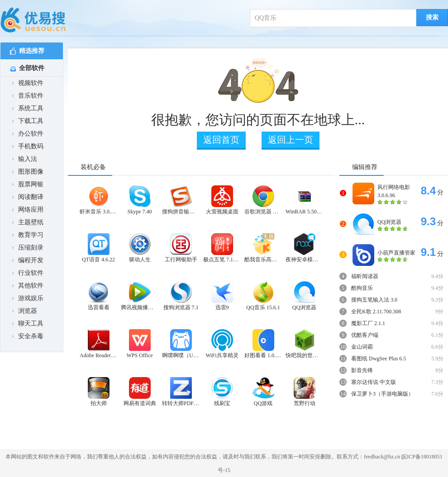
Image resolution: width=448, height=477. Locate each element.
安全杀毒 (28, 336)
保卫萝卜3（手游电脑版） (382, 394)
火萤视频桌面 (222, 200)
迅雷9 (222, 296)
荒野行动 (305, 392)
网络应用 (28, 210)
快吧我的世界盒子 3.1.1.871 (304, 344)
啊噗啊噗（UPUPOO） (181, 344)
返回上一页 (291, 140)
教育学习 (28, 235)
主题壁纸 (28, 222)
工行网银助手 (181, 248)
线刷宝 (222, 392)
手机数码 (28, 146)
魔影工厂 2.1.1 (368, 323)
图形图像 (28, 172)
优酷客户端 (365, 335)
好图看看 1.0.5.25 (263, 344)
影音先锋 (362, 370)
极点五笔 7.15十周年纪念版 (222, 248)
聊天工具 (28, 324)
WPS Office (139, 344)
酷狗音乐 (362, 288)
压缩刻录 (28, 248)
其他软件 (28, 286)
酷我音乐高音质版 (263, 248)
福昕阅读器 (365, 276)
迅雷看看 (99, 296)
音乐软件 (28, 96)
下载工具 (28, 121)
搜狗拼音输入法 (181, 200)
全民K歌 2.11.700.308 (376, 312)
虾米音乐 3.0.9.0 (98, 200)
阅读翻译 (28, 197)
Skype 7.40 (140, 200)
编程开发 (28, 260)
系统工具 (28, 108)
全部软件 (27, 68)
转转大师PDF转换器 (181, 392)
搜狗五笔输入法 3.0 (374, 300)
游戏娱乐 (28, 298)
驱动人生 (140, 248)
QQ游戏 (263, 392)
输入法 (25, 159)
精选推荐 (27, 51)
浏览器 (25, 311)
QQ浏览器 (304, 296)
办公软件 (28, 134)
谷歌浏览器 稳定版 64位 (263, 200)
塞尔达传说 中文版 (374, 382)
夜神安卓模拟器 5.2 (304, 248)
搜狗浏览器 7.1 (181, 296)
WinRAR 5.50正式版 (304, 200)
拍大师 (99, 392)
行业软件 (28, 273)
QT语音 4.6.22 (98, 248)
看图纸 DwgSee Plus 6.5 (379, 359)
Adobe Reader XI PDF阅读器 (98, 344)
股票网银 (28, 184)
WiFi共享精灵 (222, 344)
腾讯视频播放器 (140, 296)
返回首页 (221, 140)
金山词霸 (362, 347)
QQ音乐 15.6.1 (263, 296)
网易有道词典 (140, 392)
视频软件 (28, 83)
